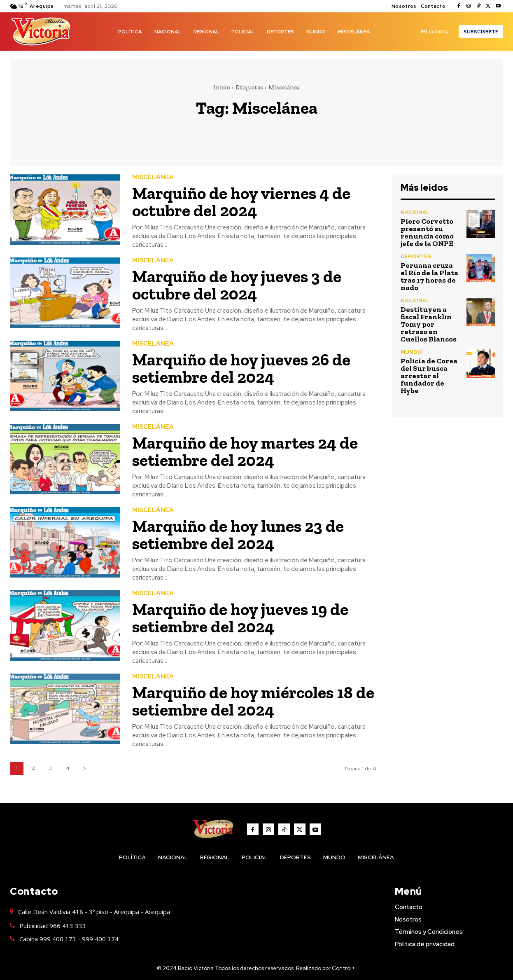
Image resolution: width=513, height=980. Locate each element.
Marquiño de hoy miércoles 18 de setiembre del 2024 (245, 701)
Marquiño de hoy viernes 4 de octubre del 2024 (243, 202)
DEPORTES (416, 256)
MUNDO (411, 352)
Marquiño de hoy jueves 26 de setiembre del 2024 (243, 368)
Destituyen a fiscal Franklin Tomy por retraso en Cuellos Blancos (429, 324)
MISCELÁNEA (153, 177)
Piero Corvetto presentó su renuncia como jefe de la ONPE (427, 232)
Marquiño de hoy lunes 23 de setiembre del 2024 (240, 534)
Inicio (222, 87)
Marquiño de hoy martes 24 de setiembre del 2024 (247, 451)
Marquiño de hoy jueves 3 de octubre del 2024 (239, 285)
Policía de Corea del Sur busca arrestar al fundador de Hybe (429, 376)
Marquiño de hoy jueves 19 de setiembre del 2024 (242, 618)
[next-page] (84, 768)
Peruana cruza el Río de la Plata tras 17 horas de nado (429, 276)
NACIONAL (415, 212)
